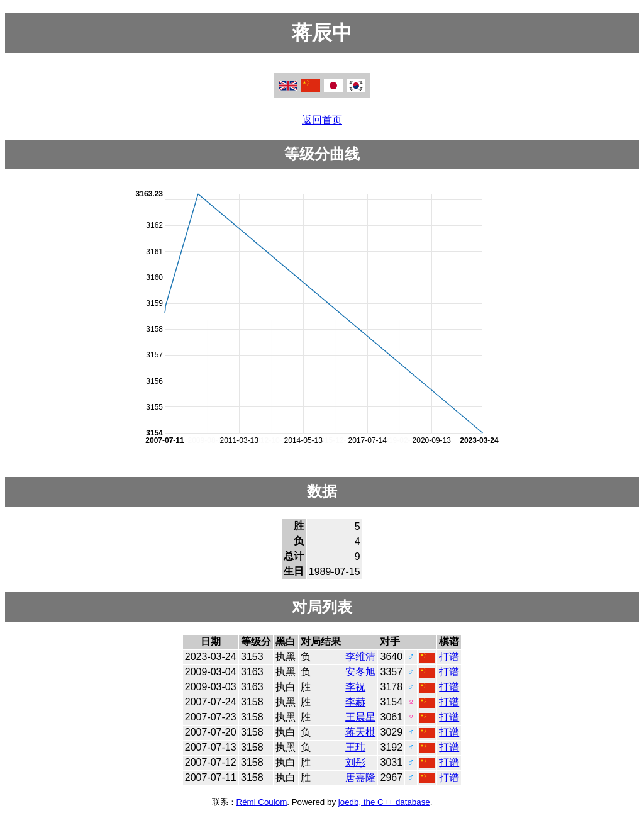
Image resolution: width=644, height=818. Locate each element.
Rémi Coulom (262, 802)
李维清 (360, 657)
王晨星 (360, 717)
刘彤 (355, 762)
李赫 (355, 702)
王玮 (355, 747)
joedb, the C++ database (384, 802)
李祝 (355, 687)
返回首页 (322, 120)
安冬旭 (360, 672)
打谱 (449, 657)
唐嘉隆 (360, 777)
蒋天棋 (360, 732)
